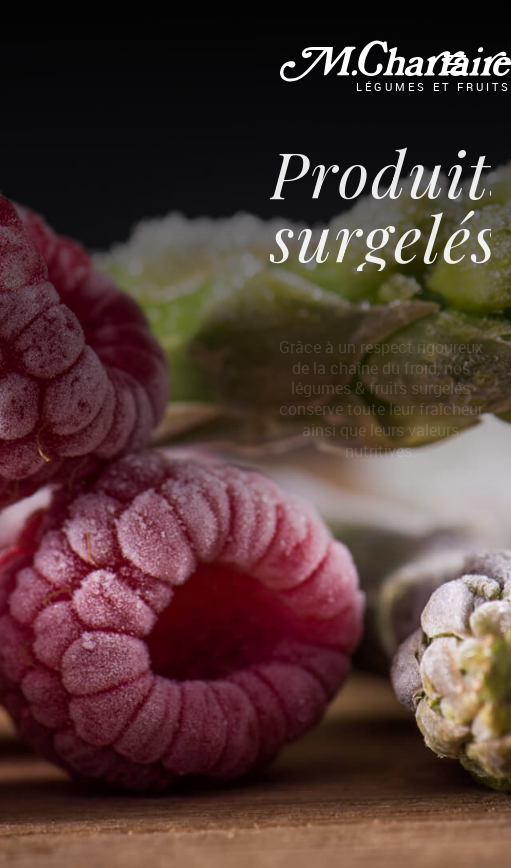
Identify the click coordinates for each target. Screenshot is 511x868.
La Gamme (125, 57)
